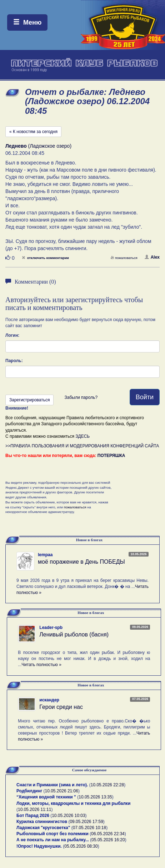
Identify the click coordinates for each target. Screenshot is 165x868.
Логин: (12, 335)
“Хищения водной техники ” (46, 797)
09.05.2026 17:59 (86, 822)
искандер (49, 700)
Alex (152, 257)
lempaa (45, 555)
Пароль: (14, 361)
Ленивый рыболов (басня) (74, 634)
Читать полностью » (41, 665)
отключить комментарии (45, 258)
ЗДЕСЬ (82, 436)
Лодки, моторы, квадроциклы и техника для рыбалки (73, 803)
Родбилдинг (29, 791)
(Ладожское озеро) (38, 146)
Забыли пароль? (81, 397)
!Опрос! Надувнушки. (39, 846)
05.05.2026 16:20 (108, 840)
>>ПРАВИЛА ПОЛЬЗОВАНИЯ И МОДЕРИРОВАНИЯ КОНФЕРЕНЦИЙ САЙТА (82, 446)
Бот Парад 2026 (33, 816)
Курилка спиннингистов (42, 822)
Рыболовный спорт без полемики (52, 834)
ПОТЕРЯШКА (111, 456)
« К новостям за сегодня (33, 132)
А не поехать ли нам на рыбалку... (53, 840)
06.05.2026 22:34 (108, 834)
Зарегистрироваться (29, 400)
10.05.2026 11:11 (34, 809)
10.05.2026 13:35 (95, 797)
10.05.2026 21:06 (62, 791)
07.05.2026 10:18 (89, 828)
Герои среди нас (61, 707)
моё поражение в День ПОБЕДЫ (81, 562)
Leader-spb (51, 628)
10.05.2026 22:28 (107, 785)
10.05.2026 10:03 (68, 816)
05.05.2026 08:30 (81, 846)
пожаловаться (124, 258)
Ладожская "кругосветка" (44, 828)
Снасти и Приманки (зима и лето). (52, 785)
